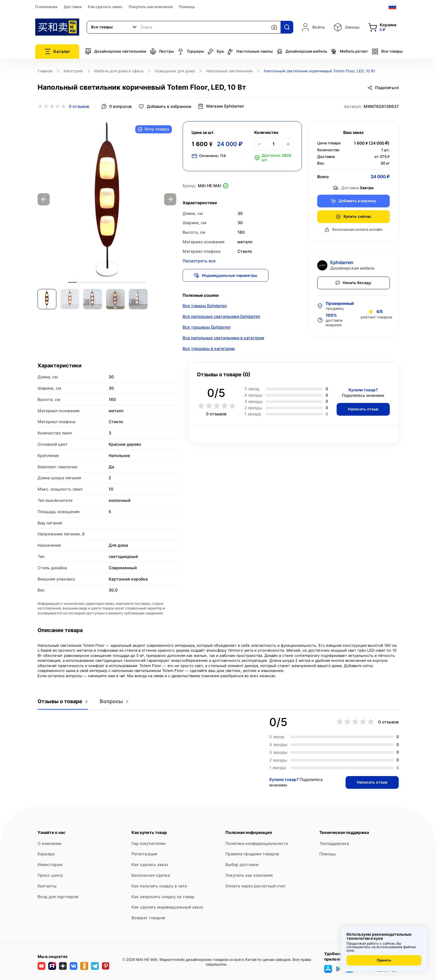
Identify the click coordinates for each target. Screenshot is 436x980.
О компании (46, 7)
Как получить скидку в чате (159, 886)
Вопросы (114, 702)
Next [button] (170, 199)
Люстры (162, 51)
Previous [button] (44, 199)
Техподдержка (334, 843)
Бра (216, 51)
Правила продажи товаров (252, 854)
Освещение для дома (175, 71)
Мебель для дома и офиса (119, 71)
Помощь (187, 7)
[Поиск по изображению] (274, 27)
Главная (45, 71)
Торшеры (191, 51)
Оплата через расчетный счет (256, 886)
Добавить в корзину (353, 201)
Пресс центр (50, 875)
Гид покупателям (149, 843)
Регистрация (144, 854)
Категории (73, 71)
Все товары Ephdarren (205, 306)
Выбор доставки (242, 864)
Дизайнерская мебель (302, 51)
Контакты (47, 886)
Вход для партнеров (58, 897)
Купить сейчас (354, 217)
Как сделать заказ (105, 7)
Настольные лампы (250, 51)
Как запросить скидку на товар (163, 897)
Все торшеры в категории (209, 349)
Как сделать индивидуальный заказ (167, 907)
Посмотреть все (199, 261)
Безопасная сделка (151, 875)
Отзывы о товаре (63, 702)
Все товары (387, 51)
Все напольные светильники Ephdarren (221, 317)
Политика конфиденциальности (257, 843)
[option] (107, 199)
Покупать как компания (151, 7)
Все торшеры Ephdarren (207, 328)
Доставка (73, 7)
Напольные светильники (229, 71)
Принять (384, 960)
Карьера (46, 854)
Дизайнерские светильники (116, 51)
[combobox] (114, 27)
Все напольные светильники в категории (223, 338)
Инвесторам (50, 864)
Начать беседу (353, 283)
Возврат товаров (148, 918)
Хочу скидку (154, 129)
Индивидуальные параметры (226, 275)
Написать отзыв (363, 410)
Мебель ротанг (349, 51)
